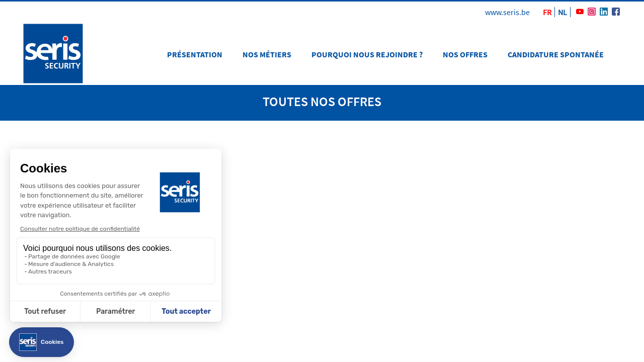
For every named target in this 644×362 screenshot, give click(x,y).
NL (562, 12)
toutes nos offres (322, 101)
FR (547, 12)
